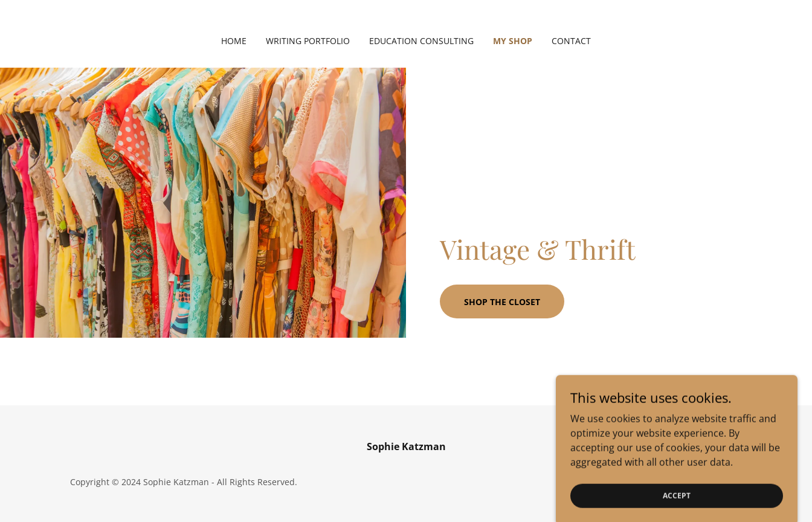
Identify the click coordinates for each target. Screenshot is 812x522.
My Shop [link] (513, 41)
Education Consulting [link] (421, 41)
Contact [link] (571, 41)
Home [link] (234, 41)
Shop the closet (502, 302)
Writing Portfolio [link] (308, 41)
